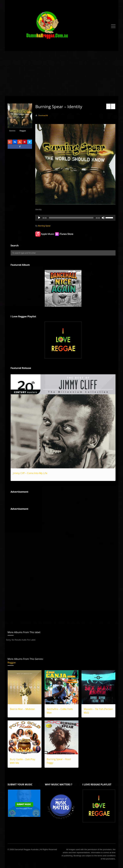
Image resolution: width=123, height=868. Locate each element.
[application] (75, 218)
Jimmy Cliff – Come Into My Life (30, 473)
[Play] (39, 218)
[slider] (71, 218)
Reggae (23, 131)
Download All (43, 115)
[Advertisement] (62, 73)
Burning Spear (44, 226)
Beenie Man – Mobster (22, 709)
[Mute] (103, 218)
